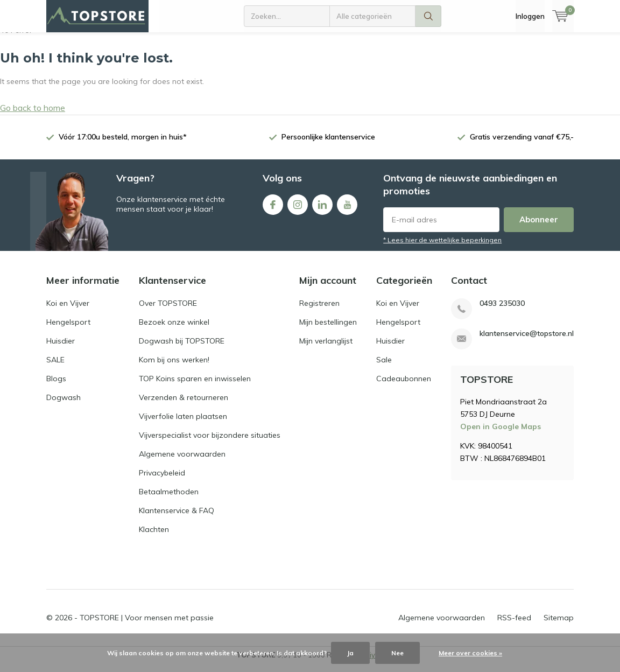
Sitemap (559, 626)
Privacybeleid (162, 481)
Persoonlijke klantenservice (328, 145)
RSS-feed (514, 626)
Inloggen (530, 16)
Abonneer (539, 227)
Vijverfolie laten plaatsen (183, 424)
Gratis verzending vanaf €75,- (522, 145)
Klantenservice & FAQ (177, 519)
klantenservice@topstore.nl (527, 342)
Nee (397, 653)
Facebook (273, 210)
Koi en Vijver (68, 311)
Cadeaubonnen (404, 387)
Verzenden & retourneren (184, 405)
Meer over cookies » (470, 653)
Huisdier (61, 349)
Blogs (56, 387)
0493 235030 (502, 311)
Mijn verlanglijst (326, 349)
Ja (350, 653)
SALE (55, 368)
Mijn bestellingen (328, 330)
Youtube (347, 210)
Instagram (298, 210)
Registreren (319, 311)
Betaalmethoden (169, 500)
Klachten (154, 537)
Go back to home (33, 116)
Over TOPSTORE (168, 311)
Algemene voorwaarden (182, 462)
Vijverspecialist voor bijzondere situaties (210, 443)
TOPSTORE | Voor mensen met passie (147, 626)
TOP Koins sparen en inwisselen (195, 387)
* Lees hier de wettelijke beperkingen (442, 248)
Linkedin (322, 210)
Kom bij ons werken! (174, 368)
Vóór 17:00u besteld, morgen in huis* (123, 145)
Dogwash (64, 405)
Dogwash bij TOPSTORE (182, 349)
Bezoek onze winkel (174, 330)
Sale (384, 368)
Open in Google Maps (501, 435)
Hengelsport (68, 330)
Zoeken (428, 16)
